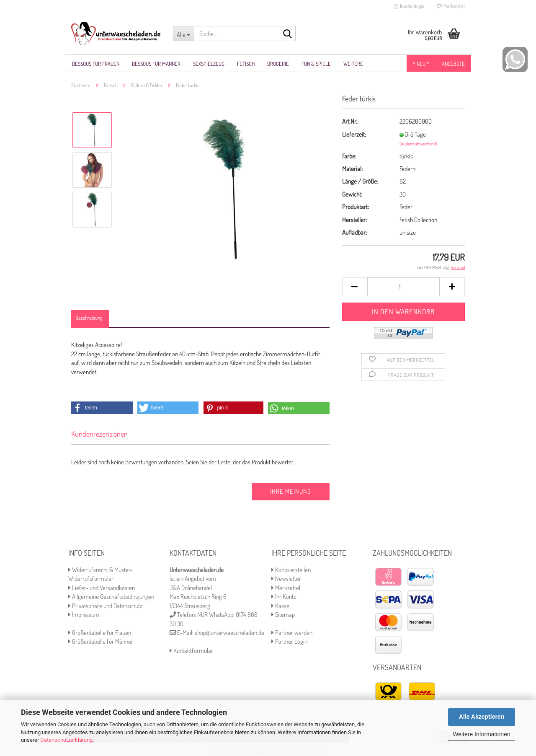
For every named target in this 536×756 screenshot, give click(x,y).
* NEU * (421, 64)
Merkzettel (451, 6)
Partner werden (292, 633)
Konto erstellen (291, 570)
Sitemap (283, 615)
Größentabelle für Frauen (100, 633)
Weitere (353, 64)
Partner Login (289, 641)
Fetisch (246, 64)
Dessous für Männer (156, 64)
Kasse (280, 606)
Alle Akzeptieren (482, 717)
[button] (102, 408)
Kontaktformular (191, 651)
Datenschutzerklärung (66, 740)
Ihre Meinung (291, 491)
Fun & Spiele (316, 64)
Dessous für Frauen (96, 64)
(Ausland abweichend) (418, 144)
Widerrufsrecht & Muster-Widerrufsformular (100, 574)
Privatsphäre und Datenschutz (105, 606)
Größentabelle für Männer (101, 641)
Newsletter (286, 579)
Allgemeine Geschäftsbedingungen (111, 597)
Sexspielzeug (209, 64)
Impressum (84, 615)
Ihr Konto (284, 597)
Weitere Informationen (481, 734)
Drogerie (278, 64)
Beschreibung (89, 318)
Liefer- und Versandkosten (102, 588)
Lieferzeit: (354, 134)
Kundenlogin (409, 6)
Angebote (453, 64)
